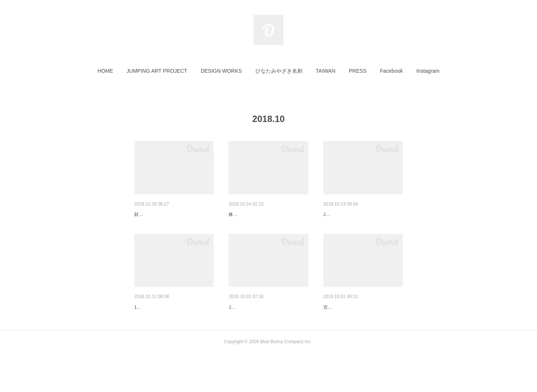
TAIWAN (326, 71)
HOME (105, 71)
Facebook (391, 71)
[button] (105, 71)
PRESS (358, 71)
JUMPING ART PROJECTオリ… (362, 214)
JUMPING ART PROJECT (157, 71)
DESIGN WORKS (221, 71)
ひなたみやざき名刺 (279, 71)
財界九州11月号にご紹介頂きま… (174, 214)
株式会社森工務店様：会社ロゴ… (268, 214)
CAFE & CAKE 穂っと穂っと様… (362, 327)
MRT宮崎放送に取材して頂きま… (174, 327)
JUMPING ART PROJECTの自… (267, 327)
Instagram (428, 71)
